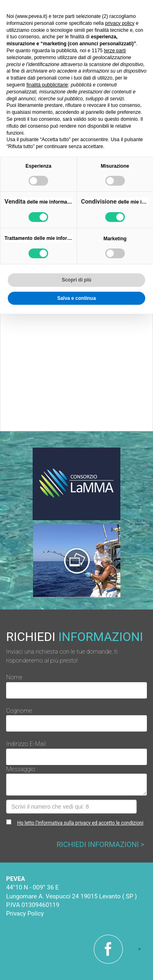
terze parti (115, 51)
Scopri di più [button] (76, 280)
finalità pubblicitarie (47, 85)
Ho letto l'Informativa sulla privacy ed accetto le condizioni (80, 823)
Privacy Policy (25, 913)
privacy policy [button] (120, 23)
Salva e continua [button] (76, 298)
